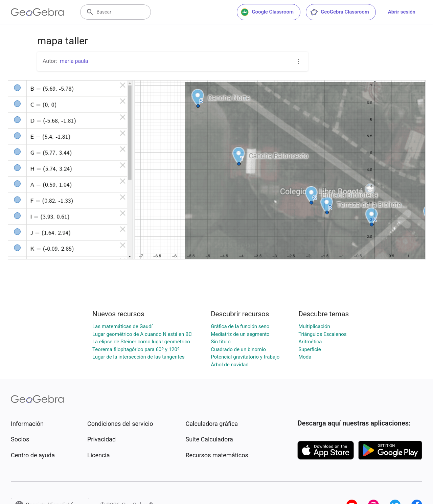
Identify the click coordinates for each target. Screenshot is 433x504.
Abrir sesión (402, 12)
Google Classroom (267, 12)
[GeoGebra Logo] (37, 12)
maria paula (74, 61)
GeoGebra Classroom (339, 12)
